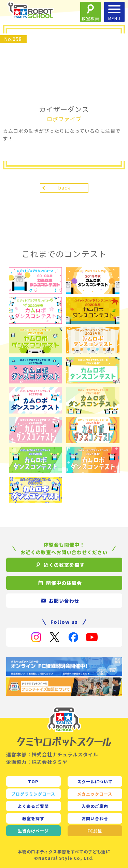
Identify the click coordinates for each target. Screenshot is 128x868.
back (64, 187)
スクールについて (95, 781)
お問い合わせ (95, 818)
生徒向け (33, 831)
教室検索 (90, 18)
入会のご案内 (95, 806)
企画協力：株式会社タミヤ (37, 762)
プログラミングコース (33, 794)
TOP (33, 781)
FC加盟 (95, 831)
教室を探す (33, 818)
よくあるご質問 (33, 806)
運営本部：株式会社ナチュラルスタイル (52, 754)
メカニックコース (95, 794)
